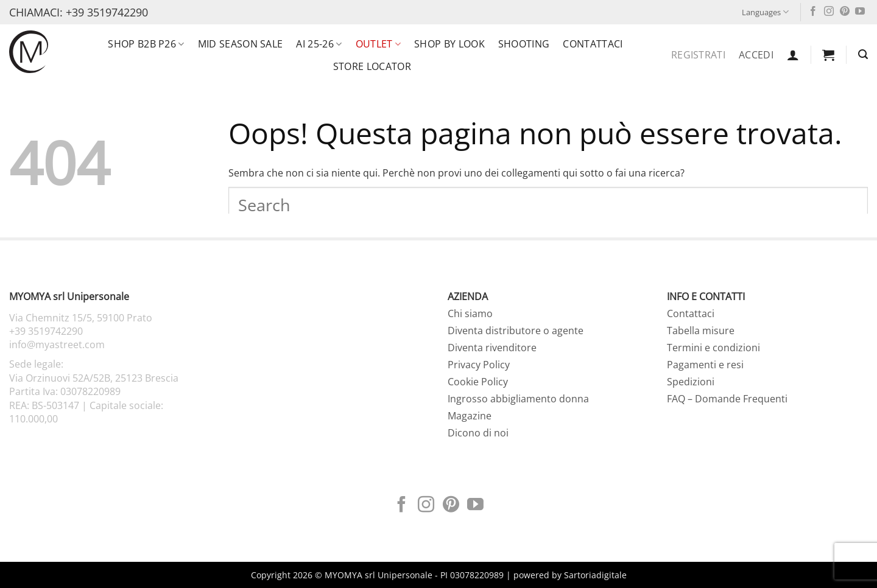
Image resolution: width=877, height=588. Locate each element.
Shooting (524, 44)
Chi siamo (470, 313)
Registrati (698, 55)
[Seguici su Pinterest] (845, 12)
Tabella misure (701, 331)
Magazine (470, 416)
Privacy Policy (479, 365)
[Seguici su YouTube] (860, 12)
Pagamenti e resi (705, 365)
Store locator (372, 66)
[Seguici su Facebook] (813, 12)
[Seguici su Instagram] (829, 12)
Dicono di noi (478, 433)
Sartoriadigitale (595, 575)
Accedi (756, 55)
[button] (793, 55)
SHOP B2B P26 (146, 44)
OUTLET (378, 44)
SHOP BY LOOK (449, 44)
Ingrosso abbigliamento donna (518, 399)
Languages (765, 12)
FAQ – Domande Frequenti (727, 399)
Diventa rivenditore (492, 348)
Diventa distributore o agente (516, 331)
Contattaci (593, 44)
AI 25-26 (319, 44)
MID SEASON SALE (241, 44)
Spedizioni (691, 382)
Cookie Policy (478, 382)
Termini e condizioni (713, 348)
